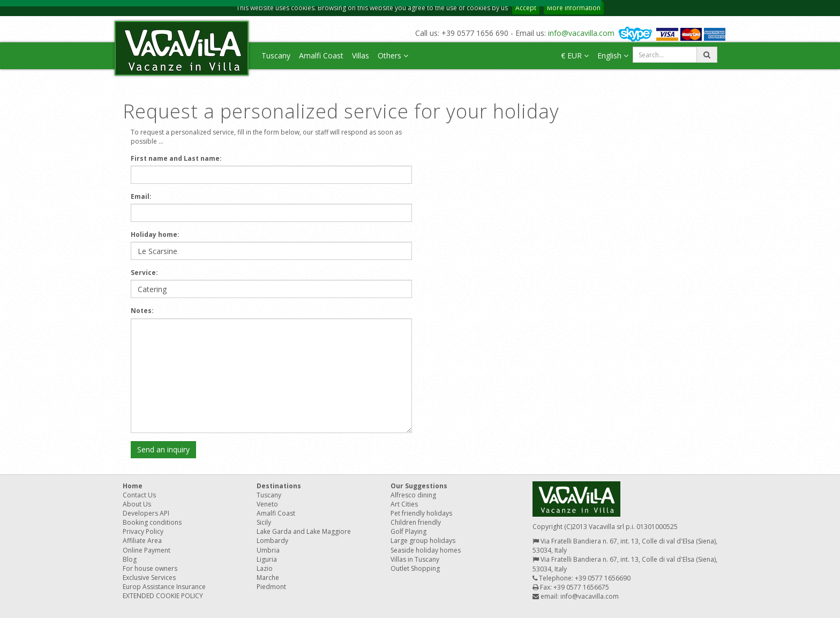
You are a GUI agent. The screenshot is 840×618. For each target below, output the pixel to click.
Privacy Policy (143, 531)
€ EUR (575, 55)
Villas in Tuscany (415, 559)
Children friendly (416, 522)
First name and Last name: (176, 158)
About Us (137, 504)
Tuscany (276, 55)
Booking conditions (152, 522)
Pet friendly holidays (421, 513)
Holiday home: (155, 234)
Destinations (279, 486)
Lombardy (272, 541)
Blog (130, 559)
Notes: (142, 311)
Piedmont (271, 587)
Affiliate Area (142, 541)
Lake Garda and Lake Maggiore (304, 531)
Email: (141, 196)
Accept (526, 8)
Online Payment (147, 550)
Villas (361, 55)
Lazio (265, 568)
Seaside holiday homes (426, 550)
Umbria (268, 550)
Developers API (146, 513)
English (613, 55)
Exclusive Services (149, 578)
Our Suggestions (419, 486)
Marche (268, 578)
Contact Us (139, 495)
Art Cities (404, 504)
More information (574, 8)
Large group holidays (423, 541)
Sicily (264, 522)
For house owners (150, 568)
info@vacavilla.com (581, 33)
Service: (144, 273)
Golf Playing (408, 531)
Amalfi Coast (321, 55)
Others (393, 55)
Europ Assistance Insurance (164, 587)
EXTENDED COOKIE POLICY (163, 596)
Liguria (267, 559)
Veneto (267, 504)
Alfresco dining (413, 495)
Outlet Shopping (415, 568)
